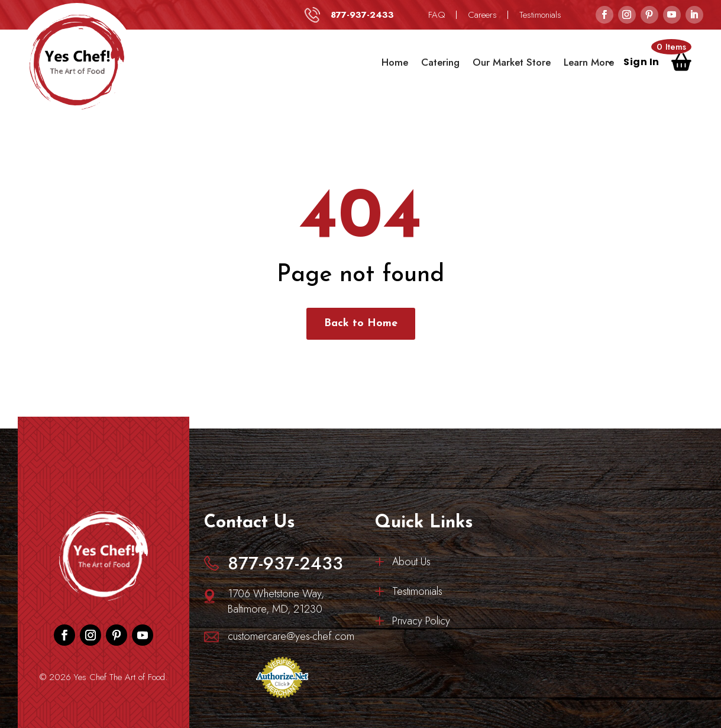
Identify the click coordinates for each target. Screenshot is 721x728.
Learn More (589, 62)
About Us (411, 563)
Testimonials (540, 15)
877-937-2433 (362, 15)
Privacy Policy (421, 623)
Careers (482, 15)
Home (395, 62)
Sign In (641, 63)
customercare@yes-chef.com (291, 636)
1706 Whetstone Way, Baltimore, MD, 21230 (276, 601)
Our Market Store (512, 62)
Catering (440, 62)
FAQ (437, 15)
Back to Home (361, 323)
